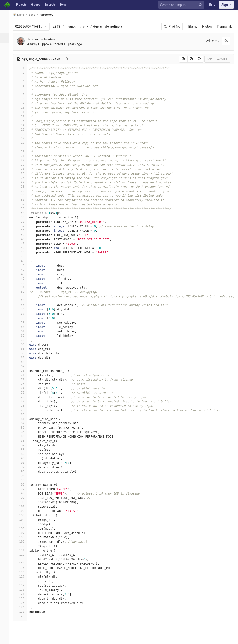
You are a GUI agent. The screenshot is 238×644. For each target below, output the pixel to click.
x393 (59, 27)
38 (22, 230)
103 (22, 515)
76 (22, 397)
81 (22, 419)
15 (22, 130)
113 (22, 559)
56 (22, 309)
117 (22, 577)
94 (22, 476)
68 (22, 362)
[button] (6, 638)
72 (22, 379)
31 (22, 200)
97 (22, 489)
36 (22, 222)
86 (22, 441)
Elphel (21, 15)
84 (22, 432)
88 (22, 449)
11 (22, 112)
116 (22, 572)
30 (22, 195)
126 (22, 616)
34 (22, 213)
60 (22, 327)
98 (22, 493)
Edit (209, 59)
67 (22, 357)
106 (22, 528)
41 (22, 243)
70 (22, 371)
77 (22, 401)
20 (22, 151)
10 (22, 108)
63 (22, 340)
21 (22, 156)
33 (22, 208)
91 (22, 463)
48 (22, 274)
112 (22, 555)
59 (22, 322)
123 (22, 603)
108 (22, 537)
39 (22, 235)
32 (22, 204)
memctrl (74, 27)
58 (22, 318)
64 (22, 344)
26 (22, 178)
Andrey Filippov (41, 44)
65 (22, 349)
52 (22, 292)
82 (22, 423)
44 (22, 257)
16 (22, 134)
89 (22, 454)
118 (22, 581)
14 (22, 125)
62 (22, 335)
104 (22, 520)
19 (22, 147)
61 (22, 331)
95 (22, 480)
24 (22, 169)
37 (22, 226)
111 (22, 550)
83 (22, 428)
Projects (21, 5)
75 (22, 392)
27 (22, 182)
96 (22, 484)
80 (22, 414)
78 (22, 406)
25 (22, 173)
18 (22, 143)
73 (22, 384)
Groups (36, 5)
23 (22, 165)
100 (22, 502)
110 (22, 546)
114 (22, 563)
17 (22, 138)
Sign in (226, 5)
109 (22, 541)
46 (22, 265)
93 (22, 471)
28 (22, 186)
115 (22, 568)
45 (22, 261)
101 (22, 506)
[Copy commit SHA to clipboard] (226, 41)
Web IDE (222, 59)
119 (22, 585)
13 (22, 121)
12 (22, 116)
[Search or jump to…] (182, 5)
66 (22, 353)
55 (22, 305)
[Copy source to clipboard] (183, 59)
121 (22, 594)
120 (22, 590)
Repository (49, 15)
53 (22, 296)
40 (22, 239)
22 (22, 160)
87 (22, 445)
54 (22, 300)
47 (22, 270)
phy (88, 27)
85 (22, 436)
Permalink (225, 27)
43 (22, 252)
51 (22, 287)
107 (22, 533)
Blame (193, 27)
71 (22, 375)
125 (22, 612)
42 (22, 248)
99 (22, 498)
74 (22, 388)
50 (22, 283)
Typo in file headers (44, 39)
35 (22, 217)
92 (22, 467)
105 (22, 524)
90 (22, 458)
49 (22, 279)
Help (63, 5)
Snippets (50, 5)
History (207, 27)
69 (22, 366)
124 (22, 607)
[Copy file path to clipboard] (69, 59)
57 (22, 314)
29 (22, 191)
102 (22, 511)
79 (22, 410)
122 (22, 598)
